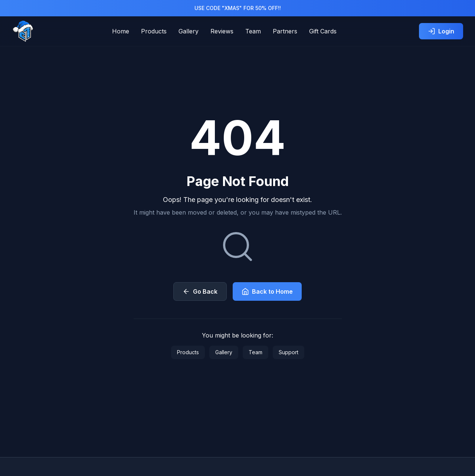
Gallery (189, 31)
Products (154, 31)
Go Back (200, 291)
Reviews (222, 31)
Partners (285, 31)
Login (441, 31)
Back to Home (267, 291)
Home (121, 31)
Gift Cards (323, 31)
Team (253, 31)
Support (289, 352)
